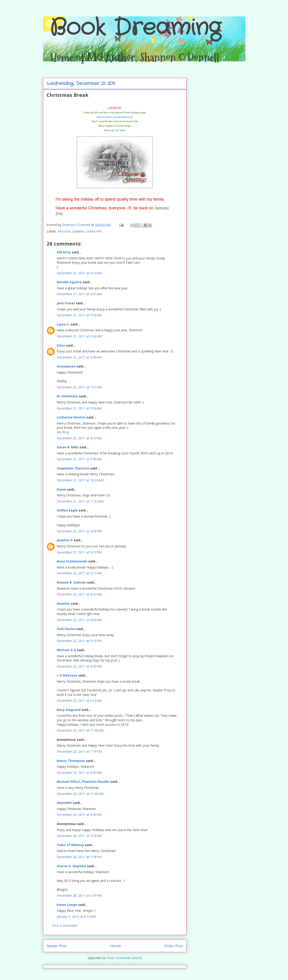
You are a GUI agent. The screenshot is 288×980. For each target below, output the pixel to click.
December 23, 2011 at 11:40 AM (80, 730)
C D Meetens (67, 675)
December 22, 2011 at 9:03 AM (79, 620)
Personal (64, 231)
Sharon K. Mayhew (71, 866)
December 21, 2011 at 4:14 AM (79, 273)
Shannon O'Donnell (77, 225)
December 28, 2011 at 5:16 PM (79, 895)
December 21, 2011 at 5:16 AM (79, 315)
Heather (63, 603)
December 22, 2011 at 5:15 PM (79, 641)
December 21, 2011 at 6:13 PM (79, 552)
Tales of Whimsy (70, 845)
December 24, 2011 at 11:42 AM (80, 794)
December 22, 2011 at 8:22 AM (79, 594)
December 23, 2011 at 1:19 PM (79, 751)
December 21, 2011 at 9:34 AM (79, 408)
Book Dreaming (135, 28)
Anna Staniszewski (72, 561)
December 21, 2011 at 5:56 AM (79, 357)
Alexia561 (64, 803)
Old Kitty (64, 252)
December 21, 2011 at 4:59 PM (79, 531)
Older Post (174, 946)
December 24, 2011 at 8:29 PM (79, 815)
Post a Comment (65, 926)
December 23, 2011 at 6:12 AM (79, 700)
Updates (78, 231)
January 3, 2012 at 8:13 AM (76, 917)
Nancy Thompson (71, 761)
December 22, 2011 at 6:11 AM (79, 573)
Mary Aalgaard (69, 710)
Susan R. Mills (68, 447)
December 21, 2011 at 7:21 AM (79, 387)
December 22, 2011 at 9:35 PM (79, 666)
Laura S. (63, 324)
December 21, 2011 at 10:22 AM (80, 480)
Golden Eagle (67, 510)
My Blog (63, 432)
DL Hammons (67, 396)
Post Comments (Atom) (125, 958)
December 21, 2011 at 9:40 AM (79, 459)
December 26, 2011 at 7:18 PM (79, 857)
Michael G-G (66, 650)
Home (115, 946)
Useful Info (94, 231)
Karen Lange (67, 905)
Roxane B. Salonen (71, 582)
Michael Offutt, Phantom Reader (83, 782)
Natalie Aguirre (69, 282)
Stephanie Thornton (73, 468)
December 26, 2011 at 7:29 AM (79, 836)
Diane (61, 489)
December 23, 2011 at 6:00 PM (79, 773)
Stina (61, 345)
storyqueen (66, 366)
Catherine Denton (71, 417)
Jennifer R (65, 540)
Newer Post (57, 946)
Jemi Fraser (66, 303)
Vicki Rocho (66, 629)
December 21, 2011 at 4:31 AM (79, 294)
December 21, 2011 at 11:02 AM (80, 501)
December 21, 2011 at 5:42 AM (79, 336)
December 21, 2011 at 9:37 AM (79, 438)
